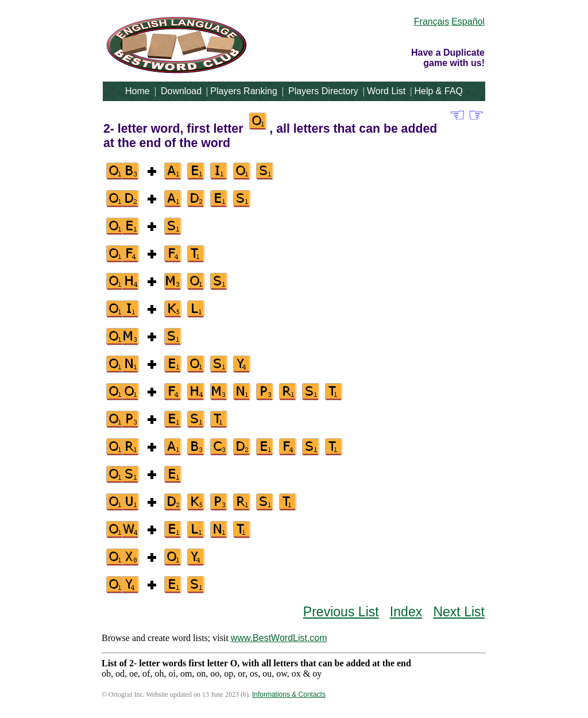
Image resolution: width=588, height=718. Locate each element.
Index (406, 612)
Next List (459, 612)
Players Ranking (244, 91)
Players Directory (323, 91)
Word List (386, 91)
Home (138, 91)
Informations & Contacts (289, 694)
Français (432, 22)
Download (181, 91)
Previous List (341, 612)
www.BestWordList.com (279, 638)
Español (468, 22)
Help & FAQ (438, 91)
